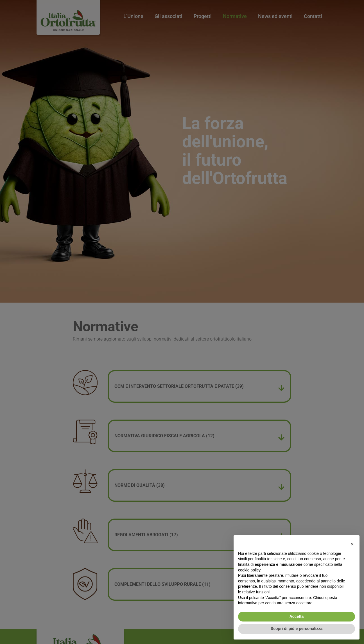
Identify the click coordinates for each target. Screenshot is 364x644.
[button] (352, 544)
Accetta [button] (297, 616)
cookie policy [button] (249, 570)
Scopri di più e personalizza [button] (297, 629)
